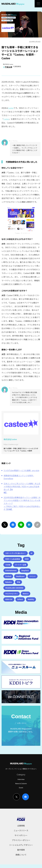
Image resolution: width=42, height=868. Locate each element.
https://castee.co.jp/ (11, 444)
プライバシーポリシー (21, 840)
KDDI (27, 559)
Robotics (9, 582)
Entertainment (11, 570)
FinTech (8, 576)
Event (21, 788)
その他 (8, 565)
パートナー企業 (21, 565)
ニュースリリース (21, 830)
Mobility (31, 599)
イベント (33, 576)
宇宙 (18, 582)
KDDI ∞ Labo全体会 (13, 559)
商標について (21, 855)
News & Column (21, 783)
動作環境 (21, 850)
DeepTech (25, 570)
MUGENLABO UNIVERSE (14, 588)
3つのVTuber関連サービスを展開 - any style (21, 470)
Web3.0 (26, 594)
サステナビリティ (12, 594)
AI (31, 553)
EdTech (20, 599)
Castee (11, 108)
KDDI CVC (9, 599)
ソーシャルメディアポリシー (21, 845)
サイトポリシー (21, 835)
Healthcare (20, 576)
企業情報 (21, 826)
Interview (21, 779)
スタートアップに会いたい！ (16, 553)
